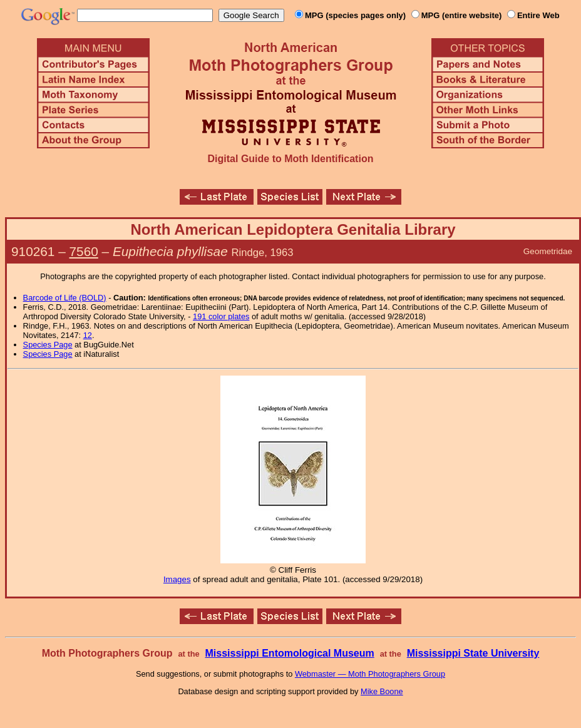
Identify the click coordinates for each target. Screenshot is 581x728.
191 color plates (221, 316)
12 (88, 335)
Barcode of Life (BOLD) (65, 298)
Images (177, 579)
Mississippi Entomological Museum (289, 653)
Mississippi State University (473, 653)
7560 (84, 251)
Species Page (48, 345)
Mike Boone (382, 691)
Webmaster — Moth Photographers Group (370, 674)
